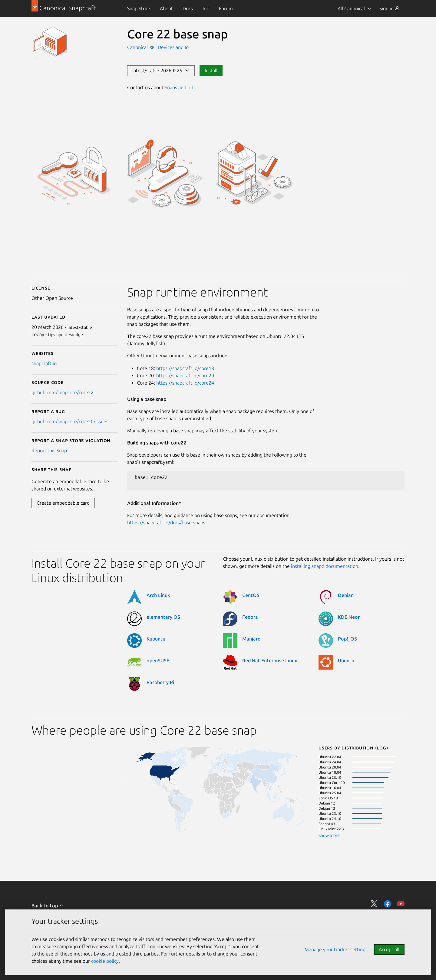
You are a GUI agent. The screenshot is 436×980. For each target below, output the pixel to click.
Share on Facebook (388, 904)
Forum (226, 8)
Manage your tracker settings (336, 949)
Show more (329, 835)
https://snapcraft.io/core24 (185, 383)
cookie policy (105, 961)
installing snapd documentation (325, 566)
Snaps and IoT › (181, 87)
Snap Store (139, 8)
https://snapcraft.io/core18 (185, 368)
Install (211, 70)
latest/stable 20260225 (161, 70)
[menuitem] (139, 8)
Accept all (389, 949)
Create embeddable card (63, 503)
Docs (188, 8)
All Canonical (351, 8)
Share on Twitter (374, 904)
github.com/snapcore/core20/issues (70, 421)
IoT (206, 8)
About (166, 8)
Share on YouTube (401, 904)
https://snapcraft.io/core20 (185, 375)
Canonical (138, 47)
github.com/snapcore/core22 (63, 392)
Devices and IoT (175, 47)
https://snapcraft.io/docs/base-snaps (166, 523)
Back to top (48, 906)
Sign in (390, 8)
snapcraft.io (44, 363)
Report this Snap (49, 451)
